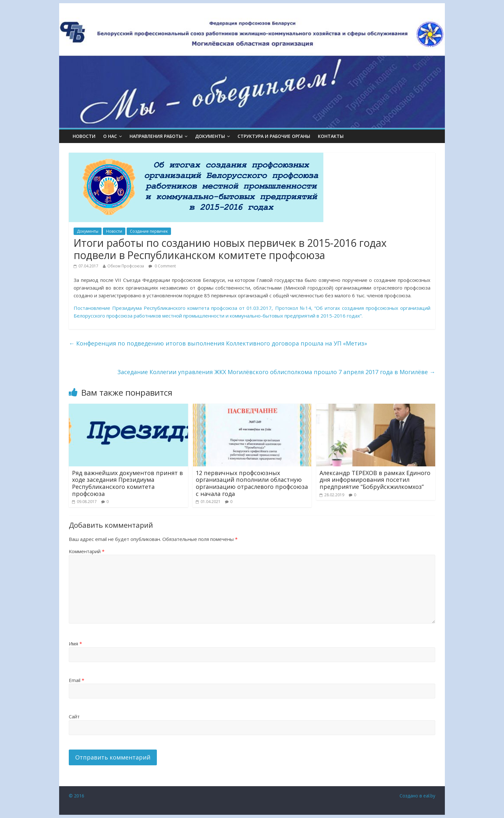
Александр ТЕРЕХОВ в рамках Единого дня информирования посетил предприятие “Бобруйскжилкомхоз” (375, 480)
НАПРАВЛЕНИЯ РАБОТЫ (156, 136)
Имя (75, 643)
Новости (84, 136)
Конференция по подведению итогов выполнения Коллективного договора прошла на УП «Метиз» (218, 343)
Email (76, 680)
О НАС (110, 136)
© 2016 (76, 796)
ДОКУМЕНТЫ (210, 136)
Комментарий (87, 551)
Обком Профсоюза (126, 266)
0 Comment (162, 266)
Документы (88, 231)
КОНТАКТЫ (331, 136)
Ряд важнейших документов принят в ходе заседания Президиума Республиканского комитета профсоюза (127, 483)
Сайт (74, 716)
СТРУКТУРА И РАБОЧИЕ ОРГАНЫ (274, 136)
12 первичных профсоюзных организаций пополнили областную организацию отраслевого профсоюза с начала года (252, 483)
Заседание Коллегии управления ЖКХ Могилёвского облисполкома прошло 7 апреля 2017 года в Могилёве (276, 372)
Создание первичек (149, 231)
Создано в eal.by (417, 796)
